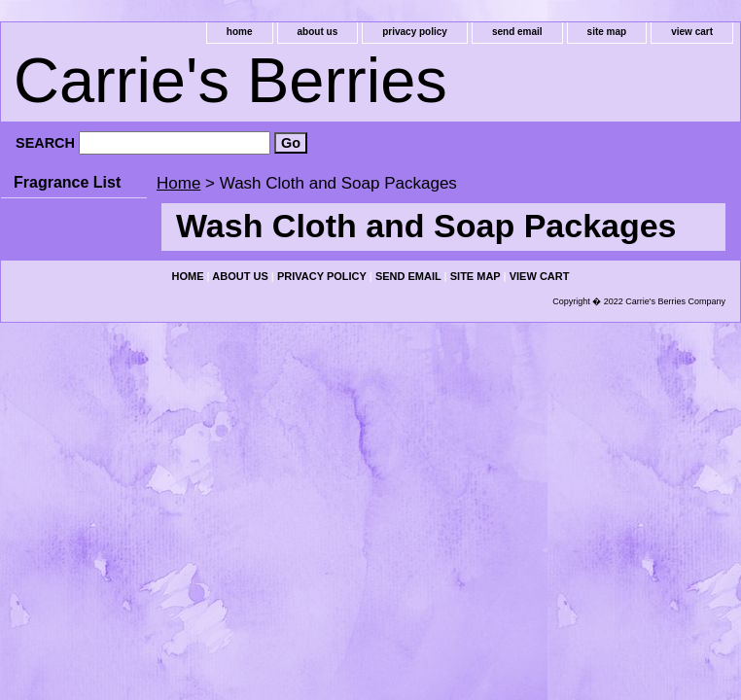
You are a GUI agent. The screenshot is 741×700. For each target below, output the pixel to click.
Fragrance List (67, 182)
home (240, 32)
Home (178, 183)
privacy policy (415, 32)
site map (607, 32)
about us (318, 32)
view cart (692, 32)
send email (517, 32)
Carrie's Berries (230, 80)
